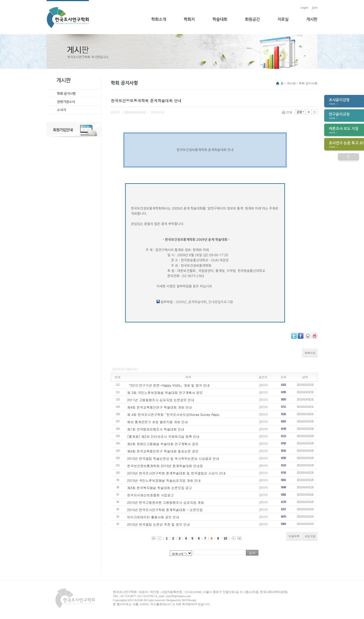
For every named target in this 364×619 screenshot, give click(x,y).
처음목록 (294, 536)
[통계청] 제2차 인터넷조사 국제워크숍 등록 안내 (163, 436)
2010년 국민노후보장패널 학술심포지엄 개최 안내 (164, 480)
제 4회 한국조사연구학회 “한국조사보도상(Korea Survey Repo (173, 414)
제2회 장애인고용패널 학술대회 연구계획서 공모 (163, 444)
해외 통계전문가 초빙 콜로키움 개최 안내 (158, 422)
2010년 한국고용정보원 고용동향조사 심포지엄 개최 (166, 502)
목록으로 (310, 353)
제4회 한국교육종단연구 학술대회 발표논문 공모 (163, 451)
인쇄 (287, 112)
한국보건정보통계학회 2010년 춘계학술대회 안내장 (165, 466)
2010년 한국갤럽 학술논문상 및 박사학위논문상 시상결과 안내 (173, 458)
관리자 (263, 385)
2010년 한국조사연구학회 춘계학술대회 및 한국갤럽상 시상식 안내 (177, 473)
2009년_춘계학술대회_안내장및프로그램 (204, 302)
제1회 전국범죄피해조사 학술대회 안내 (156, 429)
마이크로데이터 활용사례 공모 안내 (153, 517)
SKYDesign (189, 600)
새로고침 (310, 536)
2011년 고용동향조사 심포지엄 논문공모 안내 (161, 400)
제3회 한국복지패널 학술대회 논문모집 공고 (160, 488)
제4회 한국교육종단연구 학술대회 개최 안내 (160, 407)
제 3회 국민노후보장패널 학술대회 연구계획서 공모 (165, 392)
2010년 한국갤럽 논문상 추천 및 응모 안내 (159, 524)
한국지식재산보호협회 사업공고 (151, 495)
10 (225, 538)
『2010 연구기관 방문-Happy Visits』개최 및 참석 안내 (168, 385)
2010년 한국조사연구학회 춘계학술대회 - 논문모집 (165, 510)
